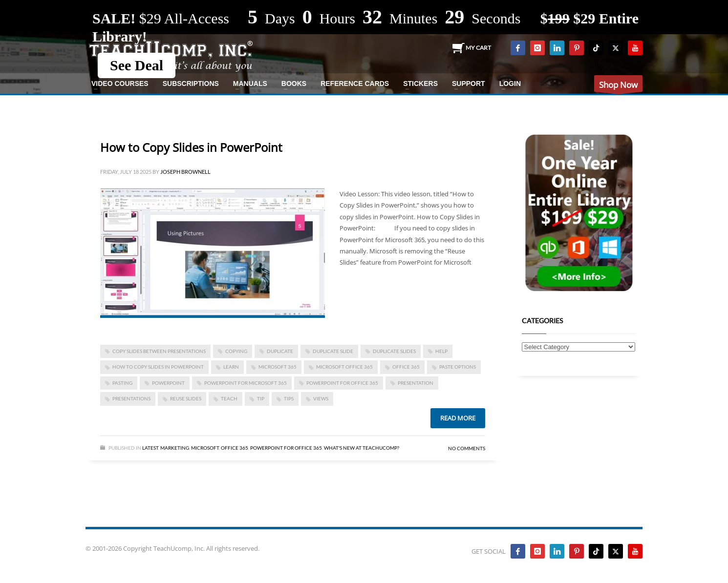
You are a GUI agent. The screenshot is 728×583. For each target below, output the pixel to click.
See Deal (137, 65)
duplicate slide (333, 351)
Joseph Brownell (185, 172)
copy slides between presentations (159, 351)
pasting (122, 383)
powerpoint (168, 383)
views (321, 398)
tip (261, 398)
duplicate (280, 351)
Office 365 (235, 448)
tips (289, 398)
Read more (458, 418)
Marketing (175, 448)
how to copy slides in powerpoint (158, 367)
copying (236, 351)
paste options (458, 367)
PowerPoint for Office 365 (342, 383)
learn (231, 367)
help (441, 351)
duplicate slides (394, 351)
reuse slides (186, 398)
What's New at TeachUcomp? (362, 448)
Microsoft (205, 448)
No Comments (467, 448)
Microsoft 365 (278, 367)
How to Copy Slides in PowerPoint (191, 147)
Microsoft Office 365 (344, 367)
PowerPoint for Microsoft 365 (246, 383)
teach (229, 398)
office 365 (406, 367)
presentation (416, 383)
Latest (150, 448)
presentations (131, 398)
